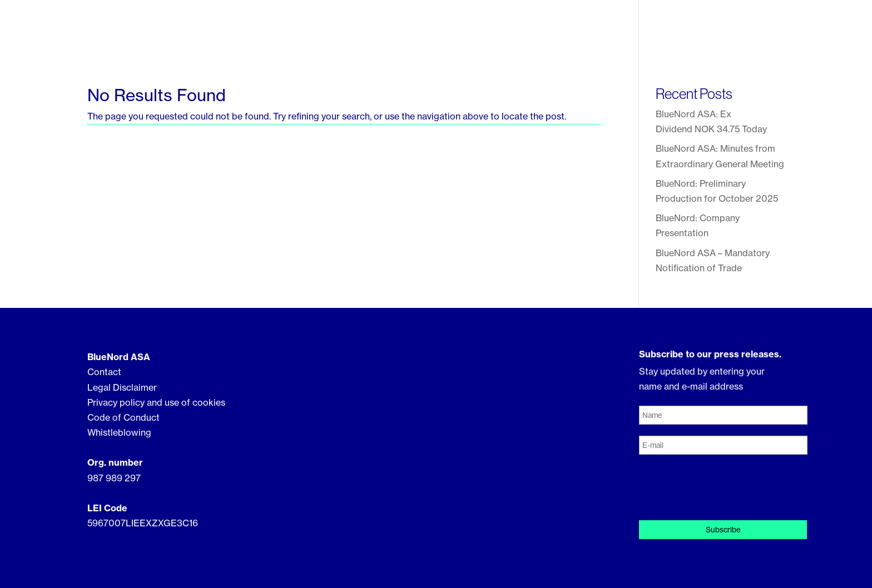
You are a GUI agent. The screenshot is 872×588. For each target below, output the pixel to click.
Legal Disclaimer (122, 387)
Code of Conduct (123, 417)
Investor (671, 32)
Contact (764, 31)
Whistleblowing (119, 432)
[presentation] (724, 487)
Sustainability (598, 32)
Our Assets (518, 32)
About (454, 32)
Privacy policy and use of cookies (156, 402)
